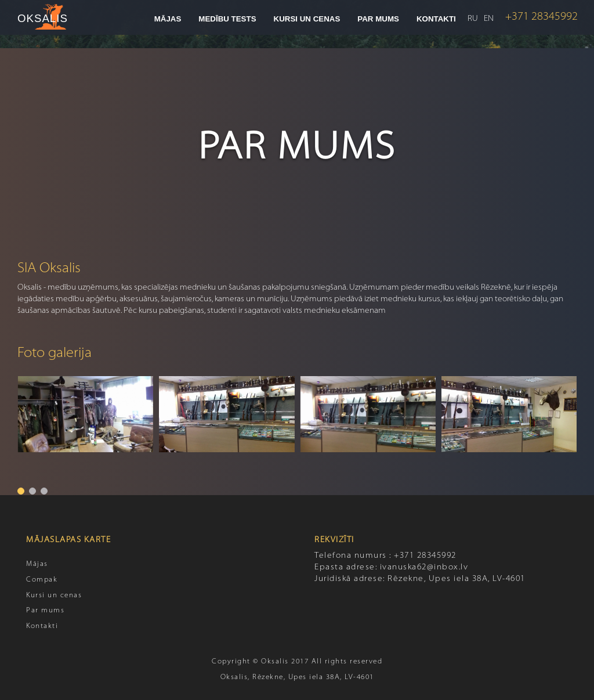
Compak (42, 580)
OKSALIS (43, 18)
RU (473, 19)
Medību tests (227, 19)
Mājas (168, 19)
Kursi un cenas (307, 19)
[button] (21, 491)
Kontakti (436, 19)
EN (489, 19)
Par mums (378, 19)
